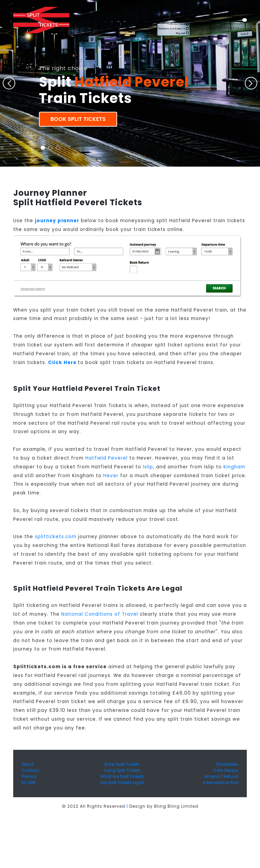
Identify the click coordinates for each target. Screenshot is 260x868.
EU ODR (29, 782)
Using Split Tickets (122, 770)
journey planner (57, 221)
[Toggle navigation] (245, 20)
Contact (30, 770)
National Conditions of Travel (100, 614)
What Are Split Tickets (122, 776)
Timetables (227, 764)
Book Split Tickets (78, 119)
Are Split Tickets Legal (122, 782)
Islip (148, 467)
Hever (111, 476)
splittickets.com (56, 537)
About (28, 764)
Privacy (29, 776)
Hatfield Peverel (106, 458)
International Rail (221, 782)
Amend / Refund (221, 776)
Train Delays (226, 770)
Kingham (234, 467)
